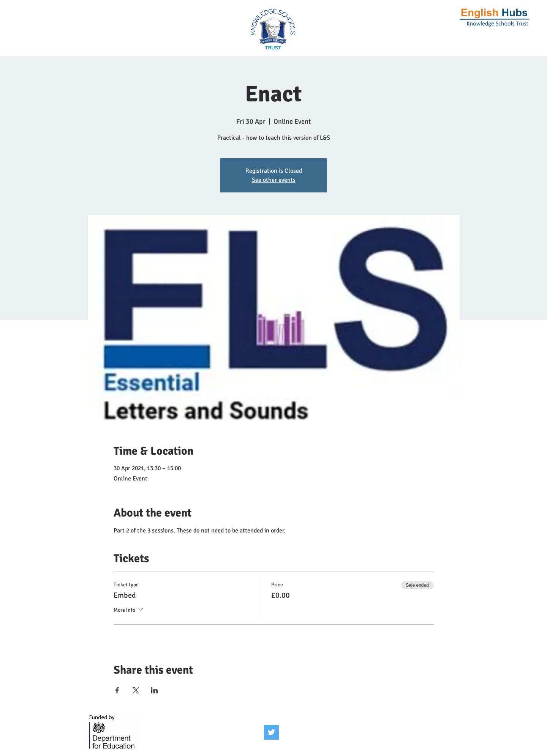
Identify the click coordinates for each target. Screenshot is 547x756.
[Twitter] (271, 732)
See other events (274, 180)
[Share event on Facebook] (117, 690)
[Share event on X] (136, 690)
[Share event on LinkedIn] (154, 690)
